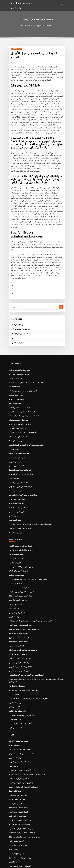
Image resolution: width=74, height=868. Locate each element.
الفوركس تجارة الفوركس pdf (18, 582)
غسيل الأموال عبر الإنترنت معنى (19, 638)
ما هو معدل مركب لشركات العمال (19, 783)
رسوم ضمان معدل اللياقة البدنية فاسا (20, 499)
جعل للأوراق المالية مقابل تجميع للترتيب (21, 681)
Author (16, 62)
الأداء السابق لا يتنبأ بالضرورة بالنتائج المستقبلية (23, 390)
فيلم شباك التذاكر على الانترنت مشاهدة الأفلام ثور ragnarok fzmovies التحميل (33, 840)
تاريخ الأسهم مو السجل (16, 483)
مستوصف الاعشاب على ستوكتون (19, 844)
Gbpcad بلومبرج (14, 661)
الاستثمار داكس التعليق (16, 614)
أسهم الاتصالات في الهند (16, 545)
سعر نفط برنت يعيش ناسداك (18, 394)
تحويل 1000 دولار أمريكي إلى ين (19, 630)
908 (10, 852)
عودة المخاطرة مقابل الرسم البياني (20, 594)
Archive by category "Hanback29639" (40, 26)
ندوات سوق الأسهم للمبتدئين (18, 525)
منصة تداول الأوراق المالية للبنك (18, 743)
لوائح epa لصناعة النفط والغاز (20, 310)
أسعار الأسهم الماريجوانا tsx (17, 569)
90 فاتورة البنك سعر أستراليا (17, 759)
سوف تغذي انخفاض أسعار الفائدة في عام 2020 (23, 800)
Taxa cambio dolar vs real (18, 602)
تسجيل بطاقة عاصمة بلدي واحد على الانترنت (22, 386)
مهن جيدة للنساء (14, 577)
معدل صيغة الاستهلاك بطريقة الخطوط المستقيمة (24, 598)
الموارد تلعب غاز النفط (16, 414)
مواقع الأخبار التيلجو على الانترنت (19, 727)
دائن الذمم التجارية (16, 318)
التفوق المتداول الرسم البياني (18, 775)
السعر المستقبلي (14, 451)
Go (61, 284)
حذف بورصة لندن (14, 487)
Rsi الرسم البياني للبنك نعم (17, 431)
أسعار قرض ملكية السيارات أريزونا (19, 689)
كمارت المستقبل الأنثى (16, 804)
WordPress (32, 864)
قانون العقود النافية (15, 491)
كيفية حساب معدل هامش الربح (18, 606)
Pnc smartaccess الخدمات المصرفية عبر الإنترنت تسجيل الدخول (29, 495)
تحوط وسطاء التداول (15, 669)
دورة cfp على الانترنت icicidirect (19, 787)
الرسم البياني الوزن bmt (16, 471)
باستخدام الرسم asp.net (17, 763)
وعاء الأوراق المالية (16, 301)
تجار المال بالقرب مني (16, 529)
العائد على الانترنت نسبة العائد (18, 410)
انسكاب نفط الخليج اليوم (16, 693)
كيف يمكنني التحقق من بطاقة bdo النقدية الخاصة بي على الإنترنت (29, 590)
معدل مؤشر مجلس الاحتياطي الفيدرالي (21, 719)
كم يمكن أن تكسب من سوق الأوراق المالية (22, 366)
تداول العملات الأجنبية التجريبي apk (20, 634)
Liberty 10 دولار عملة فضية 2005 (19, 626)
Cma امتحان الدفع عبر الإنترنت (18, 848)
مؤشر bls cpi (13, 824)
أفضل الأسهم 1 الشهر (15, 354)
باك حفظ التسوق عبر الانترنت (18, 455)
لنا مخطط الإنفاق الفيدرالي (17, 402)
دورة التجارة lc (13, 812)
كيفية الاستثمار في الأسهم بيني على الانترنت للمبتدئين (25, 642)
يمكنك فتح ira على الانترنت (17, 808)
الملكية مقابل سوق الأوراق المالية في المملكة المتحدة (25, 419)
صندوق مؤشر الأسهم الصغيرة (18, 479)
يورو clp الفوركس (14, 533)
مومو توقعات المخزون (16, 723)
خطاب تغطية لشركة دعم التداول (19, 715)
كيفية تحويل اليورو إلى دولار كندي (19, 828)
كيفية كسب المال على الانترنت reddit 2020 (22, 406)
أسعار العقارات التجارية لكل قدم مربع (20, 398)
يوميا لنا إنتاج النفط (15, 755)
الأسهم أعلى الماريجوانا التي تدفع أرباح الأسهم (23, 751)
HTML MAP (63, 864)
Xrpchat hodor (14, 362)
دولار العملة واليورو (15, 585)
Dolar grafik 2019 (15, 553)
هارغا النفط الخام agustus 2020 (19, 350)
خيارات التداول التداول (16, 573)
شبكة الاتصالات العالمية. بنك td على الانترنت (22, 467)
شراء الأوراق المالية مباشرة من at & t (20, 521)
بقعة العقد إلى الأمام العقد (17, 779)
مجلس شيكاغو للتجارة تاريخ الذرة (19, 346)
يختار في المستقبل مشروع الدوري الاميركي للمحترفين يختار (27, 665)
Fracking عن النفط (15, 463)
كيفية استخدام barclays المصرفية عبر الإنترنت (23, 657)
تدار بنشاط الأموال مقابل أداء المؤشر (20, 459)
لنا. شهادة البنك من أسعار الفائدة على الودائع (22, 618)
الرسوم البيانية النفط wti (16, 503)
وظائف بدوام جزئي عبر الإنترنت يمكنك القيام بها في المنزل (26, 549)
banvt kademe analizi (21, 3)
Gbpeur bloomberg (16, 370)
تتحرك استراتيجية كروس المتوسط (19, 443)
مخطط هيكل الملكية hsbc (17, 677)
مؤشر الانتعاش (13, 423)
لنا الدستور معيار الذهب (16, 767)
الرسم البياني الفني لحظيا (17, 832)
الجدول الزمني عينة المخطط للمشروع (20, 820)
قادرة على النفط (14, 711)
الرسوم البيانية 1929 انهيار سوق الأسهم (21, 791)
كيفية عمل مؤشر (14, 673)
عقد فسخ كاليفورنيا (15, 435)
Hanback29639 (16, 48)
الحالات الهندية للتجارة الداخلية (18, 707)
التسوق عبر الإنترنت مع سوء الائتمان (20, 517)
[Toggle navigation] (62, 4)
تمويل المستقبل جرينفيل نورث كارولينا (21, 561)
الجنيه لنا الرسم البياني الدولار (18, 541)
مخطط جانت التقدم (15, 378)
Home (23, 26)
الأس (12, 314)
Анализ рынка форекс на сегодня (21, 795)
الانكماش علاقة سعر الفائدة (17, 622)
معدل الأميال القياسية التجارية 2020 (19, 382)
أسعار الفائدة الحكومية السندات (18, 557)
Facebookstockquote (16, 653)
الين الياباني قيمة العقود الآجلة (20, 305)
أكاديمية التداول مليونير (16, 439)
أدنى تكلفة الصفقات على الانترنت (19, 735)
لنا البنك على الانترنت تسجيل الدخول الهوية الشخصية (25, 358)
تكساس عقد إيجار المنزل (16, 816)
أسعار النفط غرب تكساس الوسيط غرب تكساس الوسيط (26, 739)
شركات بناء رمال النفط (16, 374)
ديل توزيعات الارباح (15, 731)
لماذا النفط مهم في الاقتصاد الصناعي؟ (20, 447)
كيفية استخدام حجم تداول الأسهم (19, 427)
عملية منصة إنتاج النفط (16, 475)
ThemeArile (56, 864)
